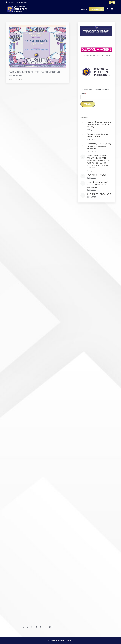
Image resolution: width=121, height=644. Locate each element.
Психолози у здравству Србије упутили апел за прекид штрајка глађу (99, 146)
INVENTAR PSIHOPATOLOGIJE (99, 194)
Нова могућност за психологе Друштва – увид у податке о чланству (99, 124)
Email (83, 94)
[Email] (96, 97)
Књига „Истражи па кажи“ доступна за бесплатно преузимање (97, 185)
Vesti (10, 80)
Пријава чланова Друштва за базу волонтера (99, 135)
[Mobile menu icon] (113, 9)
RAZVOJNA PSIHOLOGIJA (97, 175)
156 (51, 627)
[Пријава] (88, 104)
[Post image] (83, 123)
